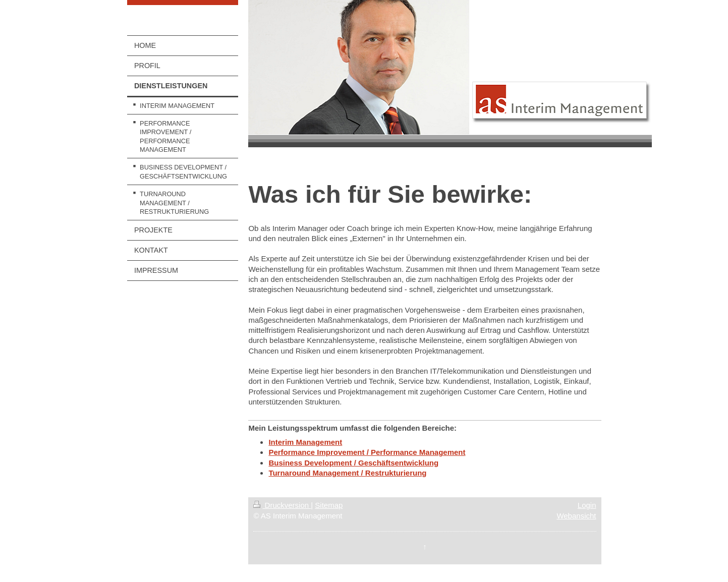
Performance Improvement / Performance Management (367, 452)
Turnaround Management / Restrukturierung (347, 473)
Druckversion (282, 505)
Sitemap (329, 505)
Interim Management (305, 442)
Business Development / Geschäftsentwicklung (353, 463)
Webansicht (576, 516)
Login (587, 505)
